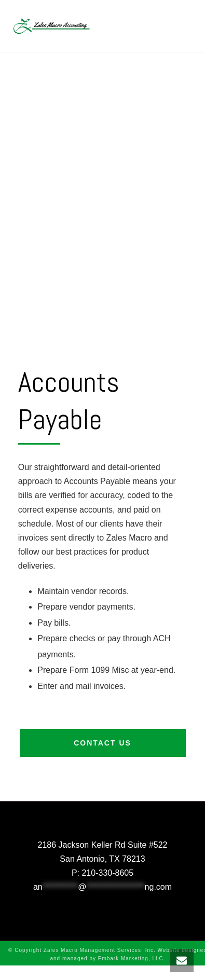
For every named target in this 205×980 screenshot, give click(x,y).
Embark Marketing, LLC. (132, 958)
